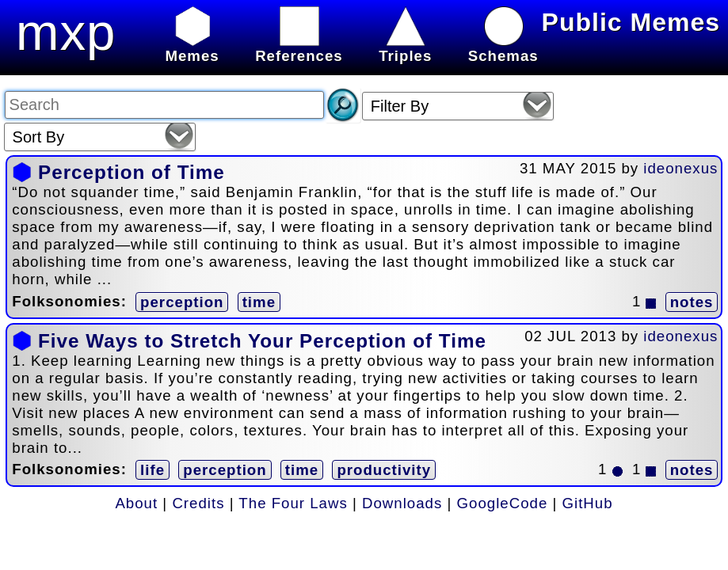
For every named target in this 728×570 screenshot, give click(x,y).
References (299, 47)
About (136, 503)
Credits (198, 503)
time (259, 302)
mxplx (86, 32)
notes (692, 302)
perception (182, 302)
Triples (405, 47)
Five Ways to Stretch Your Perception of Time (262, 341)
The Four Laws (293, 503)
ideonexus (680, 168)
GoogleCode (503, 503)
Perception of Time (131, 172)
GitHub (588, 503)
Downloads (402, 503)
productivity (384, 470)
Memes (192, 47)
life (152, 470)
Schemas (503, 47)
